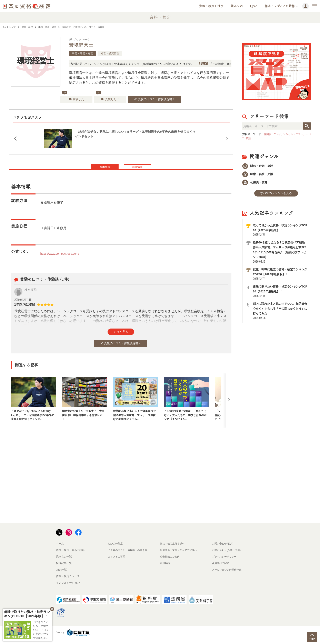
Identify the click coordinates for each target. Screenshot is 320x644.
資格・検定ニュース (68, 581)
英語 (254, 138)
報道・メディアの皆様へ (281, 6)
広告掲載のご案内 (171, 561)
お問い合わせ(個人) (224, 548)
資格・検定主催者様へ (173, 548)
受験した (70, 101)
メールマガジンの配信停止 (228, 575)
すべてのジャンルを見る (276, 196)
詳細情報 (144, 173)
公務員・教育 (257, 184)
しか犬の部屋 (116, 548)
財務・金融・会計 (260, 166)
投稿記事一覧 (64, 568)
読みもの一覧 (64, 561)
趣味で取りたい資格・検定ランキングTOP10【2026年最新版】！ (280, 295)
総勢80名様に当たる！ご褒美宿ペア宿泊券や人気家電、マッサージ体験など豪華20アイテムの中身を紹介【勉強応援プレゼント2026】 (280, 255)
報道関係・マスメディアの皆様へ (180, 555)
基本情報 (98, 173)
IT (248, 138)
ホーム (60, 548)
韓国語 (268, 134)
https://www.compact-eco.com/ (63, 260)
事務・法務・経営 (82, 53)
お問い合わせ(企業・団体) (228, 555)
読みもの (237, 6)
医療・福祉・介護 (260, 175)
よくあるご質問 (117, 561)
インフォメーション (68, 588)
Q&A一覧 (61, 575)
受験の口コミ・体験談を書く (159, 101)
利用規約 (165, 568)
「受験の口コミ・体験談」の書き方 (129, 555)
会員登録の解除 (221, 568)
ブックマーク (81, 39)
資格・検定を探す (211, 6)
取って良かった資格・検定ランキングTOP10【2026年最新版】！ (280, 233)
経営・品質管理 (110, 53)
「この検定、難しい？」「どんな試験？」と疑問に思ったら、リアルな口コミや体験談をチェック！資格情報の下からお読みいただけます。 (125, 64)
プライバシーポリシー (225, 561)
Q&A (254, 6)
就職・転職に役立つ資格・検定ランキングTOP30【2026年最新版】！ (280, 277)
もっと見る (121, 339)
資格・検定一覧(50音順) (70, 555)
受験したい (109, 101)
